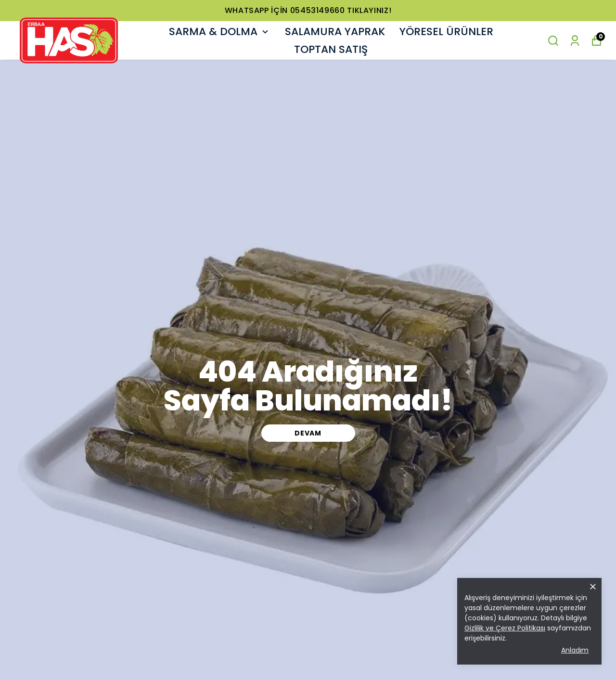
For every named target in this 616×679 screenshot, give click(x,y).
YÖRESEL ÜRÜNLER (446, 32)
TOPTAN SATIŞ (331, 49)
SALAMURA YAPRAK (335, 32)
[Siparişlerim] (575, 41)
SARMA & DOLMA (220, 32)
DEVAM (308, 433)
